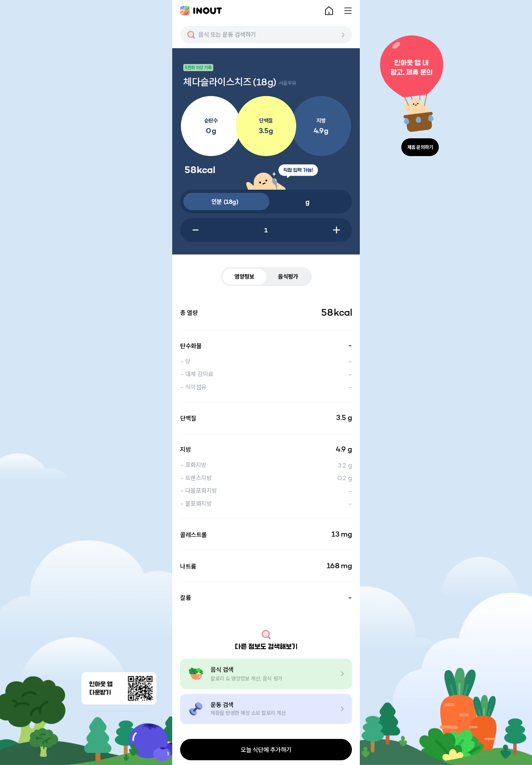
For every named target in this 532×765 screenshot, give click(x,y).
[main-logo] (201, 11)
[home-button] (329, 11)
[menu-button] (348, 11)
